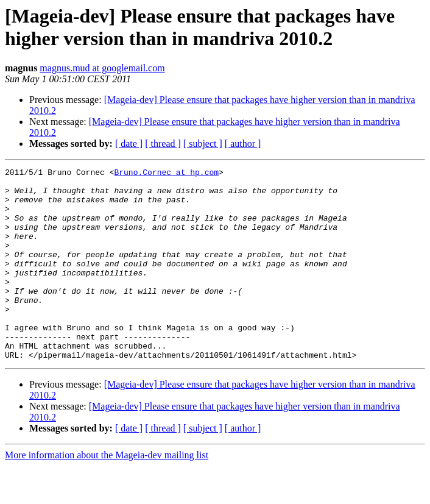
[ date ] (129, 144)
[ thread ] (163, 144)
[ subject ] (203, 144)
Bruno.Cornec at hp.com (166, 174)
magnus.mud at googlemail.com (102, 68)
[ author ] (243, 144)
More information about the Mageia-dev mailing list (107, 493)
